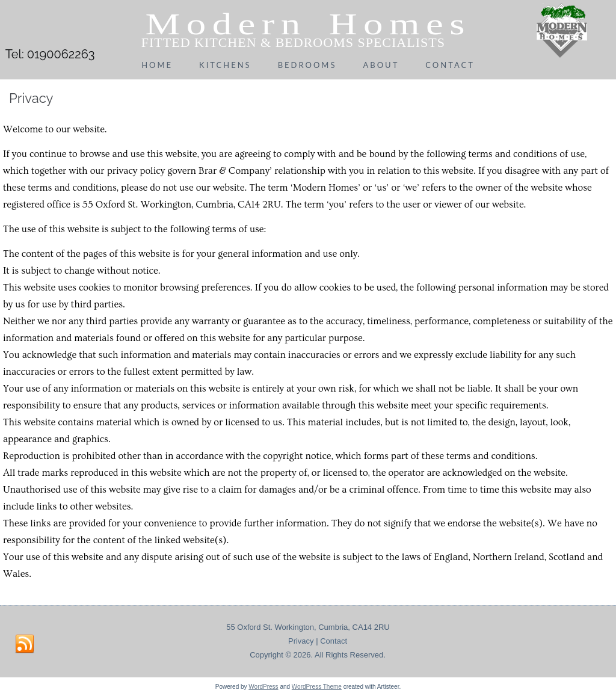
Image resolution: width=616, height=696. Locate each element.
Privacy (301, 641)
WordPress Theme (317, 687)
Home (157, 65)
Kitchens (225, 65)
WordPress (263, 687)
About (381, 65)
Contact (450, 65)
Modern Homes (308, 24)
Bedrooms (307, 65)
